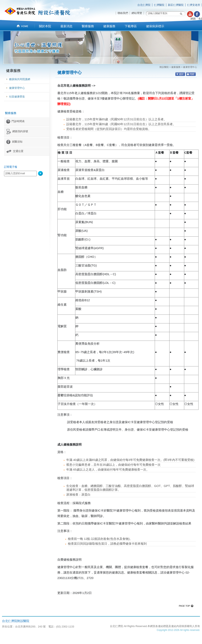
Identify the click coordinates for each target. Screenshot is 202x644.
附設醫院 (164, 67)
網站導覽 (137, 13)
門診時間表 (15, 121)
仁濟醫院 (159, 5)
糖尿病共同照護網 (20, 79)
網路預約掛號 (17, 131)
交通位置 (15, 151)
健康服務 (176, 67)
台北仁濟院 (144, 5)
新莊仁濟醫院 (176, 5)
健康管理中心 (17, 88)
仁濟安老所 (194, 5)
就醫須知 (14, 142)
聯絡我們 (123, 13)
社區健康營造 (17, 97)
